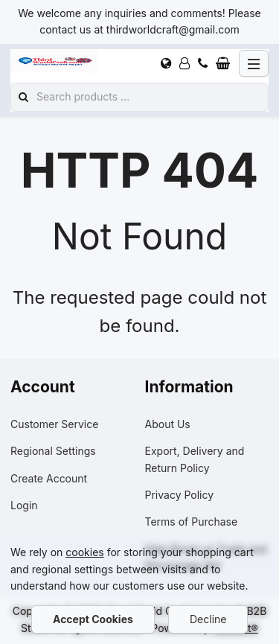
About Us (168, 424)
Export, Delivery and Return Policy (195, 459)
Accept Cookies (93, 619)
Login (24, 505)
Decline (208, 619)
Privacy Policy (180, 495)
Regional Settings (53, 451)
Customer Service (54, 424)
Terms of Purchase (192, 522)
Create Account (49, 478)
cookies (84, 552)
